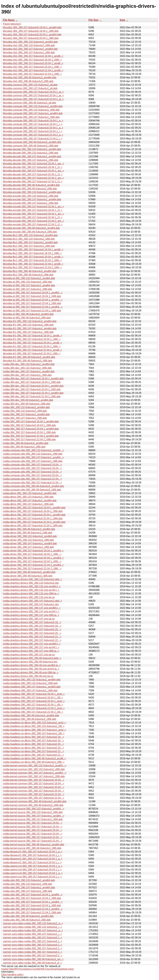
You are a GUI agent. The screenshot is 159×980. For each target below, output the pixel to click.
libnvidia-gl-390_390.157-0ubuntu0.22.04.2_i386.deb (32, 311)
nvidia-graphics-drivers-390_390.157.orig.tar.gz (29, 655)
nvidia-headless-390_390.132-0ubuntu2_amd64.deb (32, 680)
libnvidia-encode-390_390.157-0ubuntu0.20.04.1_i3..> (33, 217)
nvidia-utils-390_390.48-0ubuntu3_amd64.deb (28, 916)
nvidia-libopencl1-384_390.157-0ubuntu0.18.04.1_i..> (32, 855)
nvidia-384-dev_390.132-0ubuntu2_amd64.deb (29, 364)
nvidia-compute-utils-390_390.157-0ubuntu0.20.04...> (32, 472)
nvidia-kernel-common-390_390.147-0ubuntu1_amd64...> (35, 773)
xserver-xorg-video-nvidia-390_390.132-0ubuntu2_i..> (32, 927)
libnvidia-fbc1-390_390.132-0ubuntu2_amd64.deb (30, 235)
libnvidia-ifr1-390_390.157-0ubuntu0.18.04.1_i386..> (32, 339)
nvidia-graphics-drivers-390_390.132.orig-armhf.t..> (31, 590)
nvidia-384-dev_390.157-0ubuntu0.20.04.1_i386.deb (32, 389)
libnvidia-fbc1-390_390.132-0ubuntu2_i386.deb (29, 239)
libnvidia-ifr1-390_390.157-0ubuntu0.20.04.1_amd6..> (32, 343)
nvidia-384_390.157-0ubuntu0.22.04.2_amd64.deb (31, 436)
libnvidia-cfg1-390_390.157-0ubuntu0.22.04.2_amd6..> (33, 70)
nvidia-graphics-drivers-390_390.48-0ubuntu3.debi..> (32, 658)
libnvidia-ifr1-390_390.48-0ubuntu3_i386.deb (28, 361)
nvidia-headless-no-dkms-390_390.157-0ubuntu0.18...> (33, 737)
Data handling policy (12, 975)
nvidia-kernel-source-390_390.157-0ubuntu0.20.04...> (33, 830)
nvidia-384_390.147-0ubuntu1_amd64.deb (26, 414)
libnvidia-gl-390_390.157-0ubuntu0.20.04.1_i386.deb (32, 303)
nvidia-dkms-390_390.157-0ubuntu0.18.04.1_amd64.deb (34, 508)
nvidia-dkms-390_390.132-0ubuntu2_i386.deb (28, 497)
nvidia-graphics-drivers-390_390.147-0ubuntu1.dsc (31, 604)
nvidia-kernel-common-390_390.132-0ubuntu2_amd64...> (35, 766)
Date (123, 20)
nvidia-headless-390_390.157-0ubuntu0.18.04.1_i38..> (33, 698)
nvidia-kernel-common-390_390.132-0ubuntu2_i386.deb (34, 769)
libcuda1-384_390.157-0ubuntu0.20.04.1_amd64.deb (32, 35)
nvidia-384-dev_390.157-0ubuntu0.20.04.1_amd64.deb (33, 386)
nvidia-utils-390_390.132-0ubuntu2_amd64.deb (29, 880)
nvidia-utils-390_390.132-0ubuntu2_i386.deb (28, 884)
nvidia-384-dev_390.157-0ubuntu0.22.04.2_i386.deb (32, 396)
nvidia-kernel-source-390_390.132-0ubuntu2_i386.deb (33, 812)
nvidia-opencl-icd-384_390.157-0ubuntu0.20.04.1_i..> (32, 877)
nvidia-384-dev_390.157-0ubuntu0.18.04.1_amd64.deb (33, 379)
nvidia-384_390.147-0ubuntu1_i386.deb (25, 418)
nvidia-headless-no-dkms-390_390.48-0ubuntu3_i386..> (34, 762)
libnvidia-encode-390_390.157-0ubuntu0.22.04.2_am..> (33, 221)
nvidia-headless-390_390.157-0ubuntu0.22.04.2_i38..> (33, 712)
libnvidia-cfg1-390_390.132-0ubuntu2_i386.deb (29, 45)
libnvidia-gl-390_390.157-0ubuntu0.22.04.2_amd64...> (33, 307)
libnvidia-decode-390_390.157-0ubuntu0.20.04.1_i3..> (33, 174)
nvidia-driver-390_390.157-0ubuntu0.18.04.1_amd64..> (33, 551)
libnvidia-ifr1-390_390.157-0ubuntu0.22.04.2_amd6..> (32, 350)
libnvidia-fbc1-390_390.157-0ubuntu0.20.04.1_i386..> (32, 260)
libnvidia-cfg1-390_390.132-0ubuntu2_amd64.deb (30, 42)
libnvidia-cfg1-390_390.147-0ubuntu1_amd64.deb (30, 49)
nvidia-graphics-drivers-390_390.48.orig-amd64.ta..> (32, 665)
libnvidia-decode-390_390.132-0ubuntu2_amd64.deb (32, 149)
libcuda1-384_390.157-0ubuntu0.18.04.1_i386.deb (31, 31)
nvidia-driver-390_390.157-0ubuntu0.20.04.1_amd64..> (33, 558)
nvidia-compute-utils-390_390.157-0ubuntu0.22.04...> (32, 479)
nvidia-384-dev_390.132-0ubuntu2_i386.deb (27, 368)
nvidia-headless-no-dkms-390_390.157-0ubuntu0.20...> (33, 744)
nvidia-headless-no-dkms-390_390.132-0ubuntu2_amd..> (34, 723)
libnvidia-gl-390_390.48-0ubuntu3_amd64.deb (28, 314)
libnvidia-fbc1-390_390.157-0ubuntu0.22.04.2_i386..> (32, 267)
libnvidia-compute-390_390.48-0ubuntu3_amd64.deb (32, 142)
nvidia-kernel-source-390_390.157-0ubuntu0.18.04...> (33, 823)
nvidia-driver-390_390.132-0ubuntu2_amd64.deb (30, 536)
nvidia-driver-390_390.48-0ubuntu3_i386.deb (28, 576)
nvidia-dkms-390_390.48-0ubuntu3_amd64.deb (29, 529)
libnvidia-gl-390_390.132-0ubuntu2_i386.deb (28, 282)
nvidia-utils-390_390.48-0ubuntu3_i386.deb (27, 920)
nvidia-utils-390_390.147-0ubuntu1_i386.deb (28, 891)
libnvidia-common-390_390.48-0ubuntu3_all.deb (29, 103)
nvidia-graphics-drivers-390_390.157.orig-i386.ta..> (31, 651)
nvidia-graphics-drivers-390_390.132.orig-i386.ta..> (31, 594)
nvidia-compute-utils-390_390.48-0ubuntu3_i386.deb (32, 490)
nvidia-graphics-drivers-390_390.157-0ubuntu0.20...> (32, 629)
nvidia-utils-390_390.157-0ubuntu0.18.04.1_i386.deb (32, 898)
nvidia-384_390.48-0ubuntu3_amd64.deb (26, 443)
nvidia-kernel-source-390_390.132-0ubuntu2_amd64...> (34, 809)
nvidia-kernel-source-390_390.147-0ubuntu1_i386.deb (33, 819)
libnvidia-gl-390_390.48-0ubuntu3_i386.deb (27, 318)
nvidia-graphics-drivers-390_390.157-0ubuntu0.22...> (32, 637)
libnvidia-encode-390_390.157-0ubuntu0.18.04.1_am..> (33, 207)
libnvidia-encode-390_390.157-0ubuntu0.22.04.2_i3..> (33, 224)
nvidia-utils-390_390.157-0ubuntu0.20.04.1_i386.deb (32, 905)
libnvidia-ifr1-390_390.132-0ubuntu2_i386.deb (28, 325)
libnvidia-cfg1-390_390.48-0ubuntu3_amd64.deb (30, 78)
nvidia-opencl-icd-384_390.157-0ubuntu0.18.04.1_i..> (32, 870)
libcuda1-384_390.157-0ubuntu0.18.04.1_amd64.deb (32, 27)
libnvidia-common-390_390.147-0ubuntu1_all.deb (30, 88)
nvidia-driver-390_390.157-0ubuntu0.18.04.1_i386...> (32, 554)
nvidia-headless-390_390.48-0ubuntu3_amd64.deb (31, 715)
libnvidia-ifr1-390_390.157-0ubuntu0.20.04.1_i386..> (32, 346)
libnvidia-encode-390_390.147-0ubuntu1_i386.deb (31, 203)
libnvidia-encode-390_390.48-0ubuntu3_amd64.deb (31, 228)
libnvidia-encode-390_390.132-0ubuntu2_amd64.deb (32, 192)
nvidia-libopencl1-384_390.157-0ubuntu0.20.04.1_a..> (33, 859)
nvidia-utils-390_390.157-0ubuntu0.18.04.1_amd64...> (33, 895)
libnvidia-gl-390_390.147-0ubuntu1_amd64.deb (29, 285)
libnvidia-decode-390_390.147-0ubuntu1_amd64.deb (32, 156)
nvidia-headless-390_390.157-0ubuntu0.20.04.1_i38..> (33, 705)
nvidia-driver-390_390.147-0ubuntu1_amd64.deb (30, 543)
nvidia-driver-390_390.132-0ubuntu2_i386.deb (28, 540)
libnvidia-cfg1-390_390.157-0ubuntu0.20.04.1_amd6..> (33, 63)
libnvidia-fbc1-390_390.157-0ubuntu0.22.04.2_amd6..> (33, 264)
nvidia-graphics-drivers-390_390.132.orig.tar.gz (29, 597)
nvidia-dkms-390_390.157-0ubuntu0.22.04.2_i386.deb (33, 526)
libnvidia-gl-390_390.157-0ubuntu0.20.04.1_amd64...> (33, 300)
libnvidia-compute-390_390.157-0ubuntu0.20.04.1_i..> (33, 131)
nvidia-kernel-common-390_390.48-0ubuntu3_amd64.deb (35, 801)
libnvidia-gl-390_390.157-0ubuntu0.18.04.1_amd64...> (33, 293)
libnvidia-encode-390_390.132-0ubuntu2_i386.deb (31, 196)
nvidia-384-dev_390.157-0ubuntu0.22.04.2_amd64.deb (33, 393)
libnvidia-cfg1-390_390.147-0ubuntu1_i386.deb (29, 52)
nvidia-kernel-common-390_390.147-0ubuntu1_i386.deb (34, 776)
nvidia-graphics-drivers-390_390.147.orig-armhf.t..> (31, 611)
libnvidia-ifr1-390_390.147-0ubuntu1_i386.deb (28, 332)
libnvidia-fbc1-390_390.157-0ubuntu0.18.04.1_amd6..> (33, 250)
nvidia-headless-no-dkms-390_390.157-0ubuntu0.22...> (33, 751)
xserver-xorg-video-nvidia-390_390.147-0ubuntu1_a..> (33, 930)
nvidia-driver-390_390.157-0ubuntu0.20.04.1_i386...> (32, 561)
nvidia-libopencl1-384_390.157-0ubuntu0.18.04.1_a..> (33, 852)
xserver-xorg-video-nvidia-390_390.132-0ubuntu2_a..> (33, 923)
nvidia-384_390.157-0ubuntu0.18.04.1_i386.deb (29, 425)
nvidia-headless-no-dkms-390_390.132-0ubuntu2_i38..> (34, 726)
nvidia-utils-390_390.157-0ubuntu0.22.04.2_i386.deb (32, 913)
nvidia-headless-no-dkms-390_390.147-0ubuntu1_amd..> (34, 730)
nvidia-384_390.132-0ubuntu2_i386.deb (25, 411)
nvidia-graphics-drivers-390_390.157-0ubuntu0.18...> (32, 622)
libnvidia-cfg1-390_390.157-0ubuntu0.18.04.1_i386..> (32, 60)
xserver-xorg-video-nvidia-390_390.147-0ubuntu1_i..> (32, 934)
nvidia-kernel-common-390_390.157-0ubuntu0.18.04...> (34, 780)
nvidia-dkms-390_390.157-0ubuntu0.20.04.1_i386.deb (33, 518)
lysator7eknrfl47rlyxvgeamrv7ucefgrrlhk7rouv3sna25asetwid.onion (38, 969)
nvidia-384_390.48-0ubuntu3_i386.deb (24, 447)
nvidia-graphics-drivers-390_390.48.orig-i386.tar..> (31, 673)
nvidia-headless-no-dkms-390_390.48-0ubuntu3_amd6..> (34, 758)
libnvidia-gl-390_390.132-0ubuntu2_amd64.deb (29, 278)
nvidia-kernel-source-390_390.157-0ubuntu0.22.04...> (33, 837)
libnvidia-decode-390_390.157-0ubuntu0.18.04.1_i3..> (33, 167)
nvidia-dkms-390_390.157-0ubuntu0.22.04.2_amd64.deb (34, 522)
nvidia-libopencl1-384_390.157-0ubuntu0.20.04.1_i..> (32, 862)
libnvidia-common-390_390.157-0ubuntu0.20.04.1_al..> (33, 95)
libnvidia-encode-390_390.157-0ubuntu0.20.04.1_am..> (33, 214)
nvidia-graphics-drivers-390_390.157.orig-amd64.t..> (32, 644)
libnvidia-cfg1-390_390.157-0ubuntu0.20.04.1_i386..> (32, 67)
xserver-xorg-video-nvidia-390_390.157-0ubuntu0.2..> (33, 945)
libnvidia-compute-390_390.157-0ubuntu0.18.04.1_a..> (33, 121)
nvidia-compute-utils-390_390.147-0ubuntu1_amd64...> (33, 457)
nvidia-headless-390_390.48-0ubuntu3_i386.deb (30, 719)
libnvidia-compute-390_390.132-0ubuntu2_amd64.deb (33, 106)
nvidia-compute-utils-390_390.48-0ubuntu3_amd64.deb (33, 486)
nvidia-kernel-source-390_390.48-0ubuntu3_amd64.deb (34, 845)
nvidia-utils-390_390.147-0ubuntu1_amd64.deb (29, 888)
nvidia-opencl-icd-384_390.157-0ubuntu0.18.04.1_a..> (33, 866)
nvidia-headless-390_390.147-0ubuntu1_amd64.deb (32, 687)
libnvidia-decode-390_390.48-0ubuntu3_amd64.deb (31, 185)
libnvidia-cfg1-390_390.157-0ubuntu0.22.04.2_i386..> (32, 74)
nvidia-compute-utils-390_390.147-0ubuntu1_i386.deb (33, 461)
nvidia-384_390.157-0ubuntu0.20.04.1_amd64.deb (31, 429)
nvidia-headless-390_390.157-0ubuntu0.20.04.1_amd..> (34, 701)
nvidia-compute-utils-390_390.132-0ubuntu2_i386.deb (33, 454)
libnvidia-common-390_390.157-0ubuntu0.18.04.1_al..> (33, 92)
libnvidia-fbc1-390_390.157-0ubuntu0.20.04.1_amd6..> (33, 257)
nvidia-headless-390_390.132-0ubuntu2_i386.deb (30, 683)
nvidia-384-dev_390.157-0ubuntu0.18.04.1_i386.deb (32, 382)
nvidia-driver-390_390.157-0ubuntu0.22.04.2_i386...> (32, 569)
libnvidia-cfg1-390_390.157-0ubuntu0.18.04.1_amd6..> (33, 56)
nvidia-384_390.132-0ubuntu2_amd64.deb (26, 407)
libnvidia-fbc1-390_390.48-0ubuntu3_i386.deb (28, 275)
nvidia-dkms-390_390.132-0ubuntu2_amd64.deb (30, 493)
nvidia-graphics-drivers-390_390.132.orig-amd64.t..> (32, 586)
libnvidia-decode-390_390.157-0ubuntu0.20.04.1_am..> (33, 171)
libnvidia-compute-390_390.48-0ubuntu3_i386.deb (31, 146)
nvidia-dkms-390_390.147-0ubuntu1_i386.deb (28, 504)
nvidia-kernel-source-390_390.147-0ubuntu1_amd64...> (34, 816)
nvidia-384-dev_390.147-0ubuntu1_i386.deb (27, 375)
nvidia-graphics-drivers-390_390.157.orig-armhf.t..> (31, 647)
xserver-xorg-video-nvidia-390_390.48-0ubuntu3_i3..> (32, 963)
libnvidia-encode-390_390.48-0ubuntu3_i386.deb (30, 232)
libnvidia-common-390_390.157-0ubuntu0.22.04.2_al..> (33, 99)
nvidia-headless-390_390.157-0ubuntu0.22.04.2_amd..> (34, 708)
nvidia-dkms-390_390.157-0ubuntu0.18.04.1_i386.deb (33, 511)
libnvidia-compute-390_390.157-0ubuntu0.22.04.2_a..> (33, 135)
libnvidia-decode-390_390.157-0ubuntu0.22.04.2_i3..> (33, 182)
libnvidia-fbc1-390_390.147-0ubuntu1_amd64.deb (30, 242)
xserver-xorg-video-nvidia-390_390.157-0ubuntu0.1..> (33, 938)
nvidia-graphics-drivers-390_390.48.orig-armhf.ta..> (31, 669)
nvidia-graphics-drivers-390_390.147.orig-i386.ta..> (31, 615)
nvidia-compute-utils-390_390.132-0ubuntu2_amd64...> (33, 450)
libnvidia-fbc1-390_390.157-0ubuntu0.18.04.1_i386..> (32, 253)
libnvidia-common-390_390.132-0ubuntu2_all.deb (30, 85)
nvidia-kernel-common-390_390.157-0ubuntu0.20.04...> (34, 787)
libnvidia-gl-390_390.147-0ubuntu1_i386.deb (28, 289)
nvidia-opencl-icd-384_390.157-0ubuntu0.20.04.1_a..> (33, 873)
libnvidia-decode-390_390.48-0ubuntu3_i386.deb (30, 189)
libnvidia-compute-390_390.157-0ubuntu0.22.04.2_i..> (33, 139)
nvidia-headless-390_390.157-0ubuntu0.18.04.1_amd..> (34, 694)
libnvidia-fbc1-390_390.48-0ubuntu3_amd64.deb (30, 271)
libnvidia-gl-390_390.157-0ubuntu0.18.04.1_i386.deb (32, 296)
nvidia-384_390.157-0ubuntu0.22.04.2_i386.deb (29, 439)
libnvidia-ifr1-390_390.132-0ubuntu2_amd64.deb (30, 321)
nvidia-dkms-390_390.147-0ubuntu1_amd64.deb (30, 501)
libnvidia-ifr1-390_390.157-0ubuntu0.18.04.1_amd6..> (32, 336)
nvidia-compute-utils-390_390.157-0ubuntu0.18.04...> (32, 465)
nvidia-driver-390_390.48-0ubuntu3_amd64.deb (29, 572)
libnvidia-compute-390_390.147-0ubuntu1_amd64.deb (33, 113)
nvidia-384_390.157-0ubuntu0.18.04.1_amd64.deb (31, 422)
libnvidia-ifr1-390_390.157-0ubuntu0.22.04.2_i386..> (32, 354)
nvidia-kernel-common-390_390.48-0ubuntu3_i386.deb (33, 805)
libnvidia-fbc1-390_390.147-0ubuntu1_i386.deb (29, 246)
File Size (93, 20)
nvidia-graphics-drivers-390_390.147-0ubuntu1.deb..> (32, 601)
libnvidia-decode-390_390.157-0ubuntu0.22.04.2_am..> (33, 178)
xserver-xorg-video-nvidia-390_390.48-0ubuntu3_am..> (33, 959)
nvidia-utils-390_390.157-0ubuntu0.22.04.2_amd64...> (33, 909)
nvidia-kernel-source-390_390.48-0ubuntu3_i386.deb (32, 848)
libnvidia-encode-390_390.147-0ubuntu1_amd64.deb (32, 199)
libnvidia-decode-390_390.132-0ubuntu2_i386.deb (31, 153)
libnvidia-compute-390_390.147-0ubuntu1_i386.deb (31, 117)
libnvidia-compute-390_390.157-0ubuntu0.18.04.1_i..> (33, 124)
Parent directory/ (12, 24)
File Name (9, 20)
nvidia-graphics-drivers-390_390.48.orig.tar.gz (28, 676)
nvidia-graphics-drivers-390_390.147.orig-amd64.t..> (32, 608)
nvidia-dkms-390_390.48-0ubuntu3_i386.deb (28, 533)
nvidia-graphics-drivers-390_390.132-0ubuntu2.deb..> (32, 579)
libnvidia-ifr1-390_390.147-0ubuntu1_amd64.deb (30, 328)
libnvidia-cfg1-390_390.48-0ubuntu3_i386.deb (28, 81)
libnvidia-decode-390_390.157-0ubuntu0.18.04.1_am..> (33, 164)
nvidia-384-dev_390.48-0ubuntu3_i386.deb (27, 404)
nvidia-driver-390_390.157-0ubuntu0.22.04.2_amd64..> (33, 565)
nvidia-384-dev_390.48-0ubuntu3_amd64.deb (28, 400)
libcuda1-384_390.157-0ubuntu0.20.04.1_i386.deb (31, 38)
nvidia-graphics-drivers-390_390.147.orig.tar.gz (29, 619)
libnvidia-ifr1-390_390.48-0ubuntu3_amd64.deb (29, 357)
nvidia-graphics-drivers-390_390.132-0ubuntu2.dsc (31, 583)
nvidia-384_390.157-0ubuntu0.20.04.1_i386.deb (29, 432)
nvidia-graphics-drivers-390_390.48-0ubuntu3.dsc (30, 662)
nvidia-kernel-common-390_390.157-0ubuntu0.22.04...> (34, 794)
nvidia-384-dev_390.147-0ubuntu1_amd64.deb (29, 371)
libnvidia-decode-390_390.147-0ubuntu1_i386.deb (31, 160)
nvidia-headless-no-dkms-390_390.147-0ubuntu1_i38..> (34, 733)
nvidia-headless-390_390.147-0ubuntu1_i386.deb (30, 690)
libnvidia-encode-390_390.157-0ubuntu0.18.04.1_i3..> (33, 210)
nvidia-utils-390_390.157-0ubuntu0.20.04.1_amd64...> (33, 902)
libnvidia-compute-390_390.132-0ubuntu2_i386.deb (31, 110)
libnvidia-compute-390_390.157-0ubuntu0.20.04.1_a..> (33, 128)
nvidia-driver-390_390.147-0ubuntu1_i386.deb (28, 547)
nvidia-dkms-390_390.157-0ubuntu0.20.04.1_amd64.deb (34, 515)
